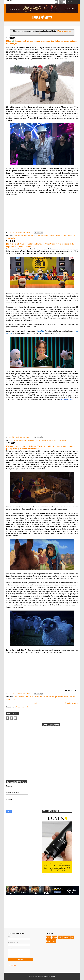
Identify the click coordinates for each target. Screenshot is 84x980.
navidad (45, 697)
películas (72, 697)
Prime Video (54, 440)
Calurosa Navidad (29, 440)
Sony (14, 699)
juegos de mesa (51, 941)
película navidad (43, 236)
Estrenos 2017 (23, 697)
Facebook (60, 2)
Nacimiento (38, 697)
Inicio (36, 703)
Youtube (64, 2)
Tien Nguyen (51, 976)
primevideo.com (67, 399)
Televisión (62, 440)
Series (60, 937)
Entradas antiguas (71, 703)
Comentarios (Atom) (23, 707)
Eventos (49, 937)
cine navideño (22, 236)
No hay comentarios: (23, 232)
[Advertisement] (21, 737)
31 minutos (18, 440)
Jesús (31, 697)
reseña (9, 699)
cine (15, 236)
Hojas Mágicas (42, 17)
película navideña (56, 236)
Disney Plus (32, 236)
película (52, 697)
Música (55, 937)
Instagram (56, 2)
